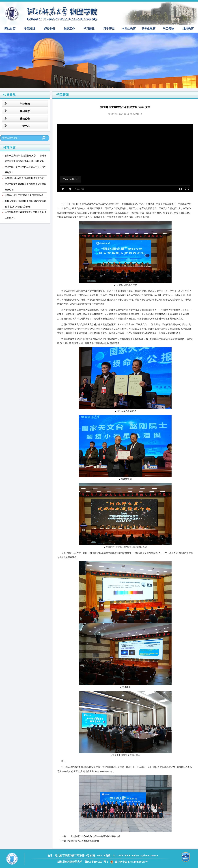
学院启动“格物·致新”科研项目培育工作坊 (24, 178)
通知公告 (25, 119)
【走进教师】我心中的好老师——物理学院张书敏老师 (94, 836)
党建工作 (69, 29)
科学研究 (109, 29)
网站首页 (10, 29)
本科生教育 (129, 29)
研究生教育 (148, 29)
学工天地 (168, 29)
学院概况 (30, 29)
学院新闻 (25, 104)
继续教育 (188, 29)
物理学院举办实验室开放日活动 (84, 841)
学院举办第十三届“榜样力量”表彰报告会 (24, 195)
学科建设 (89, 29)
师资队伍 (49, 29)
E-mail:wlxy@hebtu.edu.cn (143, 856)
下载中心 (25, 126)
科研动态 (25, 111)
